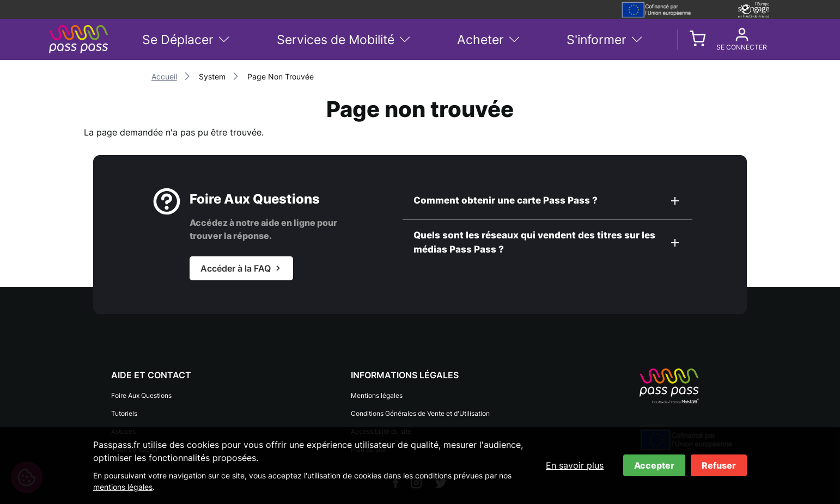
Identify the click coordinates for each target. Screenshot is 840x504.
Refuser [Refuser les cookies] (719, 465)
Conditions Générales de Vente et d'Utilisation (420, 409)
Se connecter (742, 47)
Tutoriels (124, 409)
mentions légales (123, 487)
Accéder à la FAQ (236, 268)
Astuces (123, 424)
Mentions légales (377, 394)
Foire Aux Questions (141, 394)
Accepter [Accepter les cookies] (654, 465)
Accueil (164, 76)
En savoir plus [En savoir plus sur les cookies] (575, 465)
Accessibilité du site (381, 424)
